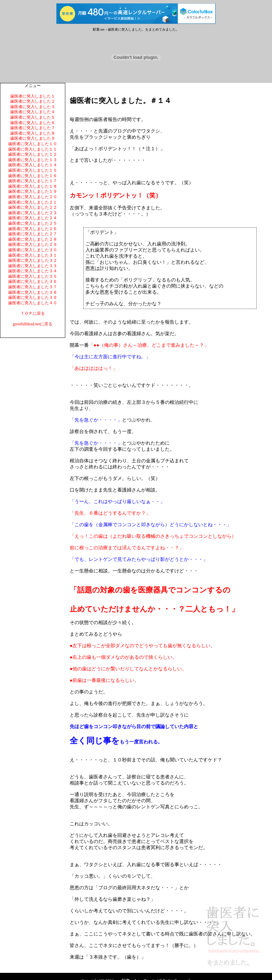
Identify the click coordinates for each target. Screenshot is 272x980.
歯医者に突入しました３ (33, 107)
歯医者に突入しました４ (33, 112)
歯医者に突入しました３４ (33, 271)
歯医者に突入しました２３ (33, 213)
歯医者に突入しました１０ (33, 144)
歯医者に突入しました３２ (33, 260)
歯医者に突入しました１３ (33, 160)
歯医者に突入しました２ (33, 101)
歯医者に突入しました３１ (33, 255)
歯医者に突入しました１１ (33, 149)
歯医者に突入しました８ (33, 133)
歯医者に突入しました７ (33, 128)
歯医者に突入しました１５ (33, 170)
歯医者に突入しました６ (33, 123)
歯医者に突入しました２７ (33, 234)
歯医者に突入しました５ (33, 117)
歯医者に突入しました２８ (33, 239)
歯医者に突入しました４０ (33, 303)
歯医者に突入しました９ (33, 138)
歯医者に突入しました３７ (33, 287)
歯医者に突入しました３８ (33, 292)
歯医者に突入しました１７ (33, 181)
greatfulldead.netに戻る (33, 324)
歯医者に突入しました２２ (33, 207)
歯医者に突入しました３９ (33, 297)
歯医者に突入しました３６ (33, 281)
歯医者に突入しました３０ (33, 250)
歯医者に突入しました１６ (33, 176)
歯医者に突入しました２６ (33, 229)
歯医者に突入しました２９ (33, 244)
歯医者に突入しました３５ (33, 276)
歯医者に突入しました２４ (33, 218)
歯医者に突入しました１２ (33, 154)
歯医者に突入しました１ (33, 96)
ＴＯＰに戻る (33, 313)
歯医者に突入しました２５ (33, 223)
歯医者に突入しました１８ (33, 186)
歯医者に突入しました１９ (33, 191)
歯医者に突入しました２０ (33, 197)
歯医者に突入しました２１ (33, 202)
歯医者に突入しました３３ (33, 266)
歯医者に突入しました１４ (33, 165)
